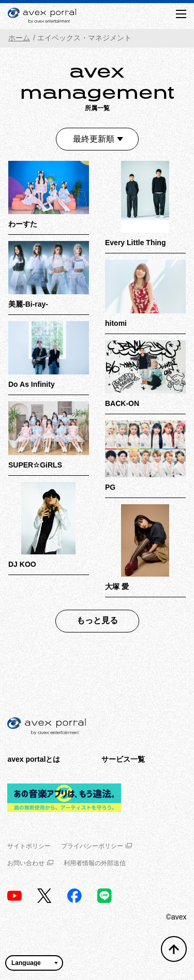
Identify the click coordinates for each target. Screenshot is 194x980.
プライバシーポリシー (96, 846)
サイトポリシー (29, 846)
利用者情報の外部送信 (95, 863)
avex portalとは (34, 759)
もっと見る (97, 620)
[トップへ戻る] (174, 949)
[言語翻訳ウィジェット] (34, 963)
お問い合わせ (30, 863)
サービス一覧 (123, 759)
